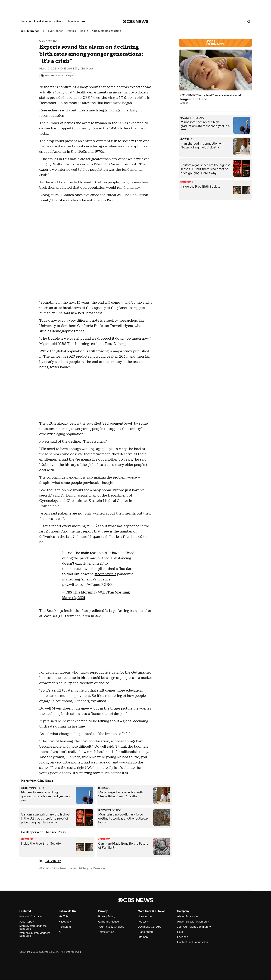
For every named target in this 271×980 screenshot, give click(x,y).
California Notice (109, 922)
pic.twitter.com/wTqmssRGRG (87, 585)
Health (84, 31)
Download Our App (149, 927)
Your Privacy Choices (111, 927)
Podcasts (143, 922)
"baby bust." (65, 92)
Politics (71, 31)
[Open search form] (249, 22)
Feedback (183, 937)
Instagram (65, 927)
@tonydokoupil (89, 569)
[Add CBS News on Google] (57, 76)
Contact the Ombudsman (193, 942)
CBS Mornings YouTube (107, 31)
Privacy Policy (107, 917)
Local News (43, 22)
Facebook (65, 922)
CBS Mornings (30, 31)
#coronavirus (105, 574)
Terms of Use (106, 932)
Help (180, 932)
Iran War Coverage (31, 917)
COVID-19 (53, 861)
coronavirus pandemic (64, 477)
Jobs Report (27, 922)
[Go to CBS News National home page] (136, 22)
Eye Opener (55, 31)
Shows (73, 22)
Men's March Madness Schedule (33, 927)
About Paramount (188, 917)
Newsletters (145, 917)
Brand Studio (146, 932)
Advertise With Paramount (193, 922)
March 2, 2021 (74, 598)
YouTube (64, 917)
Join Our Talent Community (194, 927)
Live (59, 22)
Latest (26, 22)
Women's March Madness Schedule (35, 934)
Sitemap (143, 937)
